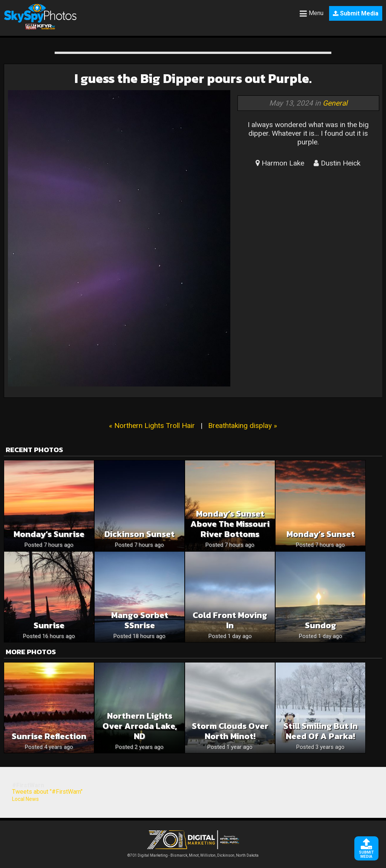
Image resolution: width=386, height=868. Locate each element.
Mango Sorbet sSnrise (140, 620)
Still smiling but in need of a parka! (321, 731)
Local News (25, 799)
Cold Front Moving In (230, 620)
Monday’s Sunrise (49, 534)
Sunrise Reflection (49, 736)
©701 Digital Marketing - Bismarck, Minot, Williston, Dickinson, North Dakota (193, 853)
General (335, 103)
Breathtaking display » (243, 426)
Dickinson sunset (139, 534)
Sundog (321, 625)
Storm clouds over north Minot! (230, 731)
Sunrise (49, 625)
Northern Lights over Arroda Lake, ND (140, 726)
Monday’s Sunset (321, 534)
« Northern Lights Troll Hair (152, 426)
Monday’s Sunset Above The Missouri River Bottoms (230, 524)
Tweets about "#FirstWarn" (47, 792)
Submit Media (356, 13)
